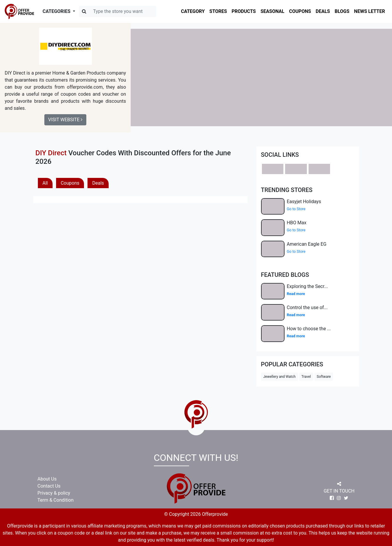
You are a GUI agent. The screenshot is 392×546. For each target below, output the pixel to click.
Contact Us (49, 486)
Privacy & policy (54, 493)
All (45, 183)
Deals (98, 183)
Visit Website (65, 120)
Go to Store (296, 209)
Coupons (70, 183)
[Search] (118, 11)
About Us (47, 479)
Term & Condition (56, 500)
